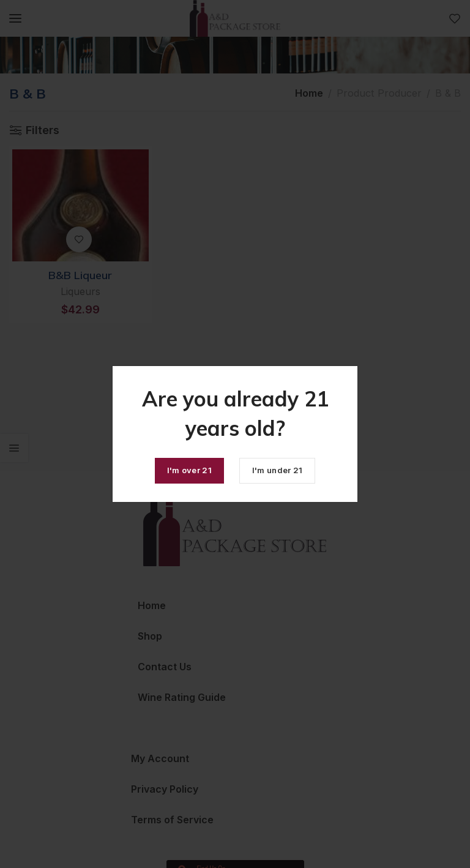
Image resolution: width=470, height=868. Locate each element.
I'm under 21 (278, 470)
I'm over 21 (189, 470)
